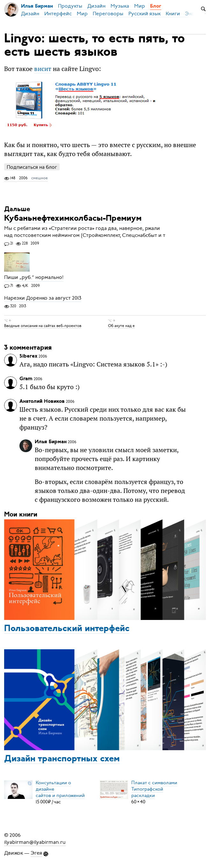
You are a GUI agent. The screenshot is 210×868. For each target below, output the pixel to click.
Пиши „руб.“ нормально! (34, 278)
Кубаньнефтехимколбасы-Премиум (73, 219)
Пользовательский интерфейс (67, 629)
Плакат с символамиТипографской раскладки (154, 789)
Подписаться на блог (32, 167)
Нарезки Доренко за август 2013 (43, 298)
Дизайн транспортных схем (62, 759)
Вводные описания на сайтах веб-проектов (43, 326)
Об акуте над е (121, 326)
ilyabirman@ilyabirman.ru (35, 842)
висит (43, 69)
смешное (40, 178)
